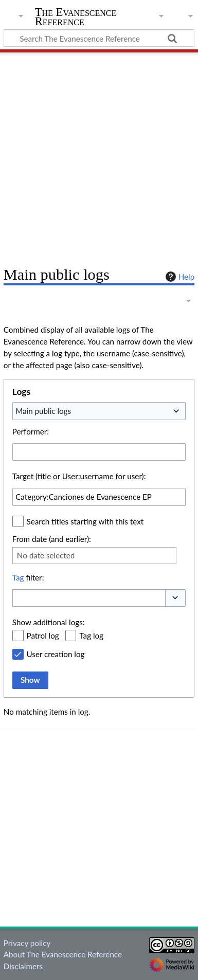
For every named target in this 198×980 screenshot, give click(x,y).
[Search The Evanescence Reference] (99, 38)
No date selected (46, 555)
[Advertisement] (99, 156)
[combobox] (99, 411)
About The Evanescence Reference (63, 954)
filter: (28, 577)
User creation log (56, 654)
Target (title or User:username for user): (79, 476)
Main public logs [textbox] (43, 411)
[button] (175, 598)
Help (179, 277)
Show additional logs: (49, 622)
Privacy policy (27, 943)
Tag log (91, 636)
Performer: (31, 431)
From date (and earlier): (52, 539)
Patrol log (43, 636)
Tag (18, 577)
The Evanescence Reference (76, 18)
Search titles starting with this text (85, 521)
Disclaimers (23, 966)
